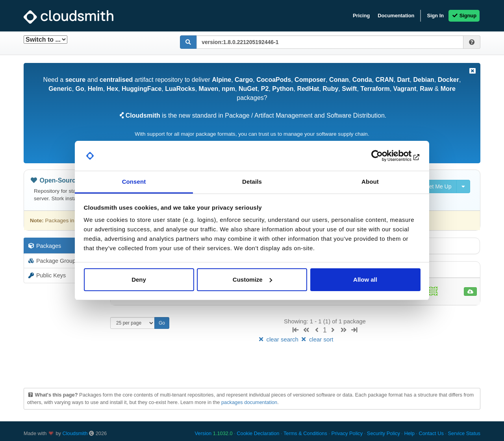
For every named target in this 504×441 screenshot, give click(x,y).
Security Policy (384, 433)
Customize (252, 280)
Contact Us (431, 433)
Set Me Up (434, 186)
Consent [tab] (134, 182)
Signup (464, 16)
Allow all (365, 280)
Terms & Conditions (305, 433)
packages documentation (249, 402)
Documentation (396, 16)
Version (214, 433)
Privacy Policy (347, 433)
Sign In (435, 16)
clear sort (317, 339)
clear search (279, 339)
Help (409, 433)
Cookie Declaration (258, 433)
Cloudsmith (75, 433)
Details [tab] (252, 182)
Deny (139, 280)
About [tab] (370, 182)
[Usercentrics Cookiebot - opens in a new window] (386, 156)
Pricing (361, 16)
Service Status (464, 433)
